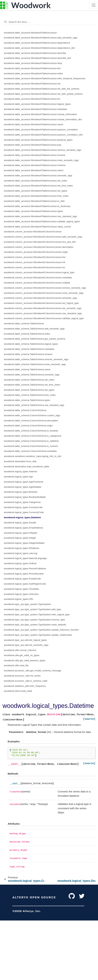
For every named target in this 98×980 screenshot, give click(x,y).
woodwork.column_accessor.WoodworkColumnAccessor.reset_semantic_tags (44, 293)
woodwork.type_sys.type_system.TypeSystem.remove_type (34, 620)
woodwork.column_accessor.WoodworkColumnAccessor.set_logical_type (41, 303)
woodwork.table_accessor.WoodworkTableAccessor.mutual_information (40, 114)
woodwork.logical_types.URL (19, 599)
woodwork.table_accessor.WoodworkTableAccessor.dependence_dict (40, 48)
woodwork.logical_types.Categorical (22, 502)
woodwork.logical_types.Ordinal (20, 563)
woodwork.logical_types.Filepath (21, 533)
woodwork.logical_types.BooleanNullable (25, 497)
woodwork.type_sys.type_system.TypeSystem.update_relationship (38, 635)
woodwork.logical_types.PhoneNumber (24, 574)
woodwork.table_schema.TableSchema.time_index (30, 395)
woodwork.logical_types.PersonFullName (25, 569)
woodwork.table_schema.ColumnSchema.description (31, 421)
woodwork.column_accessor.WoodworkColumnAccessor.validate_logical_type (44, 318)
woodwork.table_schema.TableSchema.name (27, 369)
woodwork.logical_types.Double (20, 523)
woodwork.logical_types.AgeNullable (23, 487)
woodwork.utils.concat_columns (20, 650)
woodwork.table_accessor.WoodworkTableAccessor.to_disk (34, 201)
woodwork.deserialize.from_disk (20, 461)
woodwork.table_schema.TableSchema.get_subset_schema (35, 339)
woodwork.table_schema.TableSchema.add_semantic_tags (34, 329)
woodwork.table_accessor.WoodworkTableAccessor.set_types (36, 191)
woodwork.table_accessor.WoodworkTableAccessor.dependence (37, 43)
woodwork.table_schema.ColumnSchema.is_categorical (33, 436)
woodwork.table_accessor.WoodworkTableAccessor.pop (33, 145)
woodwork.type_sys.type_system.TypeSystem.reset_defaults (35, 625)
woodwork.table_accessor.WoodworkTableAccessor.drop (33, 63)
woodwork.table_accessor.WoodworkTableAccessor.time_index (36, 196)
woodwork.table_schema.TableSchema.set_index (29, 380)
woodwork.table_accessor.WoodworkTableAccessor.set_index (36, 181)
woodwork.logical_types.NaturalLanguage (25, 558)
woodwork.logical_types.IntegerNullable (24, 543)
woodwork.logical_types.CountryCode (23, 507)
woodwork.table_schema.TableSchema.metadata (29, 349)
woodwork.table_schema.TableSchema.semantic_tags (32, 375)
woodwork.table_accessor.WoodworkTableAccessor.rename (35, 155)
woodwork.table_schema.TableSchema (24, 323)
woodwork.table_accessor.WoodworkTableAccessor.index (33, 73)
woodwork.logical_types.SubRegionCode (25, 584)
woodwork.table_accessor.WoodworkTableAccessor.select (34, 170)
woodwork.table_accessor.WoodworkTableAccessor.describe (35, 53)
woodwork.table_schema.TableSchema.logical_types (31, 344)
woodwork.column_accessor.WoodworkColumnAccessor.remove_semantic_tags (45, 288)
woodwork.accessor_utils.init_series (22, 676)
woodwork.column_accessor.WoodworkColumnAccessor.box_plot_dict (40, 242)
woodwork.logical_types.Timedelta (21, 589)
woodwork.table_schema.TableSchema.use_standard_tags (34, 405)
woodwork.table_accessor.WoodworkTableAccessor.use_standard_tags (41, 216)
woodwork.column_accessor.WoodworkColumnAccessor (33, 232)
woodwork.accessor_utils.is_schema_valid (26, 681)
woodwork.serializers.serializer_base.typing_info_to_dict (33, 456)
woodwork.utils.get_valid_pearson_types (25, 660)
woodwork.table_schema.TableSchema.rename (28, 354)
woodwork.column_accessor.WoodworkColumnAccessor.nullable (37, 283)
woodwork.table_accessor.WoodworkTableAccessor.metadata (35, 109)
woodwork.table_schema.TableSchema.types (27, 400)
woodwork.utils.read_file (16, 665)
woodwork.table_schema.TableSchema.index (27, 334)
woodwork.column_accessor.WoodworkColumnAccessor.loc (35, 267)
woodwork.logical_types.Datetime (22, 517)
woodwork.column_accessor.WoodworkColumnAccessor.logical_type (39, 272)
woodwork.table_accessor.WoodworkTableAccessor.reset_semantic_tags (41, 160)
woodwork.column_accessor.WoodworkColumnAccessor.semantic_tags (41, 298)
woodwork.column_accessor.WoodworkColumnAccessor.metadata (38, 278)
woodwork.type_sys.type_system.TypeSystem (27, 604)
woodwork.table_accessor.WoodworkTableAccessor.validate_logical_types (42, 221)
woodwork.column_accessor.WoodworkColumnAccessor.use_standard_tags (43, 313)
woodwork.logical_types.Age (18, 477)
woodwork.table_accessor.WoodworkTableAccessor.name (34, 124)
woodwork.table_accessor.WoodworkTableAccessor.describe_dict (37, 58)
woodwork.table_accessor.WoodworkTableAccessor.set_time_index (38, 186)
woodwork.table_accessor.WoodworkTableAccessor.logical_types (37, 104)
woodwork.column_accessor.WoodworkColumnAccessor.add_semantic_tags (43, 237)
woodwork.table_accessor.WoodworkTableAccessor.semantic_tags (38, 176)
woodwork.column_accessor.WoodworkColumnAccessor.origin (36, 252)
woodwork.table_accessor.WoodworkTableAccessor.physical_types (38, 140)
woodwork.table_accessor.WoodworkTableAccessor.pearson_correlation (41, 130)
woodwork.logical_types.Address (21, 471)
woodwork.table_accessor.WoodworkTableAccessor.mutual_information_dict (43, 119)
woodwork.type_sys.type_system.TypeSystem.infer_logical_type (37, 614)
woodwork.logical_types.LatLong (21, 553)
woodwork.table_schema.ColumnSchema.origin (28, 426)
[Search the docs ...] (49, 22)
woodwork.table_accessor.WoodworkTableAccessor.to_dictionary (37, 206)
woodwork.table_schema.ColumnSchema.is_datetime (31, 441)
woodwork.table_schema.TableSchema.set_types (29, 390)
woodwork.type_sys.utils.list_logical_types (25, 640)
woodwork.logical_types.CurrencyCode (24, 512)
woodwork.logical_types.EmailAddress (24, 528)
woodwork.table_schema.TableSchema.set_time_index (32, 385)
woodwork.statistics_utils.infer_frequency (25, 686)
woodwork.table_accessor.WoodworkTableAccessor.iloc (32, 68)
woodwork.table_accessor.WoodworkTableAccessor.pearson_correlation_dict (43, 135)
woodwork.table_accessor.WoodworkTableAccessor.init (32, 84)
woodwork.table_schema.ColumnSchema (25, 410)
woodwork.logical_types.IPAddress (22, 548)
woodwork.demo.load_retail (18, 691)
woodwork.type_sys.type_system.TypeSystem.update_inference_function (41, 630)
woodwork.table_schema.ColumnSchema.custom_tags (32, 415)
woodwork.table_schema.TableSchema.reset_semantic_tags (35, 364)
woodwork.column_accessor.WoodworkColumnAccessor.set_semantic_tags (43, 308)
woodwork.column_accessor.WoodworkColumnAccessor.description (39, 247)
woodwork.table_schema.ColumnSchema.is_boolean (31, 431)
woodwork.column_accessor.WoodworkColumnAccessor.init (35, 262)
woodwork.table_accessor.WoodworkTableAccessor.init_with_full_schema (42, 89)
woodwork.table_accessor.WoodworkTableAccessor (30, 33)
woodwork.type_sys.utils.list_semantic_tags (26, 645)
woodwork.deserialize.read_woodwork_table (27, 467)
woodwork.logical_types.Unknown (21, 594)
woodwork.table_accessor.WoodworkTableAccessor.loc (32, 99)
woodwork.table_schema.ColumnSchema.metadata (30, 451)
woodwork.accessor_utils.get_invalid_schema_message (33, 671)
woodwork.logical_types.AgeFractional (24, 482)
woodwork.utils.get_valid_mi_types (22, 655)
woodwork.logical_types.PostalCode (22, 579)
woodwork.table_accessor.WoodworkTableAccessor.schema (35, 165)
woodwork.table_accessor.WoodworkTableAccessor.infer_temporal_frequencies (45, 78)
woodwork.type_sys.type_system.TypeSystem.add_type (33, 609)
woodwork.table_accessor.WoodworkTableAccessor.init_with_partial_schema (43, 94)
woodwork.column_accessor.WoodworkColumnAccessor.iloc (35, 257)
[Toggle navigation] (93, 5)
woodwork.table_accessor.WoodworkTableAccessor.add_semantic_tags (41, 38)
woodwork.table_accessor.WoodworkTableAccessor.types (33, 211)
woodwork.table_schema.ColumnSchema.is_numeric (31, 446)
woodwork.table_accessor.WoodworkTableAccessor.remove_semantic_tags (43, 150)
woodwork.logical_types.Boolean (21, 492)
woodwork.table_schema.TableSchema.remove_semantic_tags (36, 359)
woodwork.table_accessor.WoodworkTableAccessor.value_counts (37, 227)
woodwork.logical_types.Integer (20, 538)
